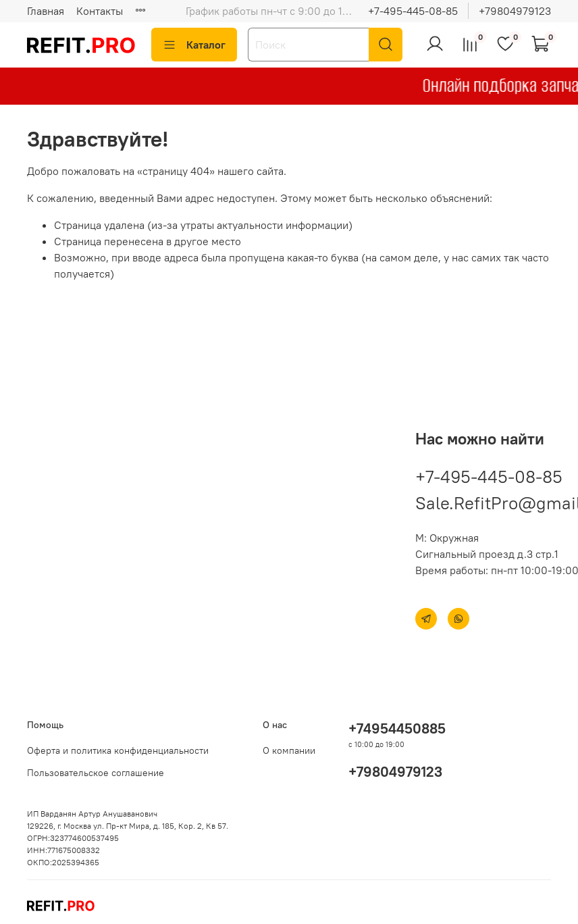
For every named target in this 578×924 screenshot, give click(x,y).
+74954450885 (397, 728)
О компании (289, 750)
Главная (46, 11)
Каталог (194, 45)
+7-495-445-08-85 (413, 11)
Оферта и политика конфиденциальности (118, 750)
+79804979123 (515, 11)
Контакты (100, 11)
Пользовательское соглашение (96, 773)
